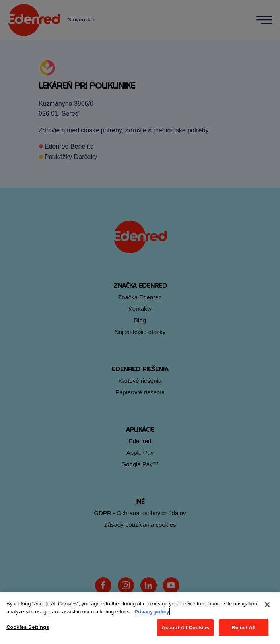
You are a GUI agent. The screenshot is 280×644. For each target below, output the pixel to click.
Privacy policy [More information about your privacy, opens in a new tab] (152, 612)
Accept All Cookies (185, 628)
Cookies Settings (28, 627)
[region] (140, 618)
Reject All (243, 628)
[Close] (267, 605)
